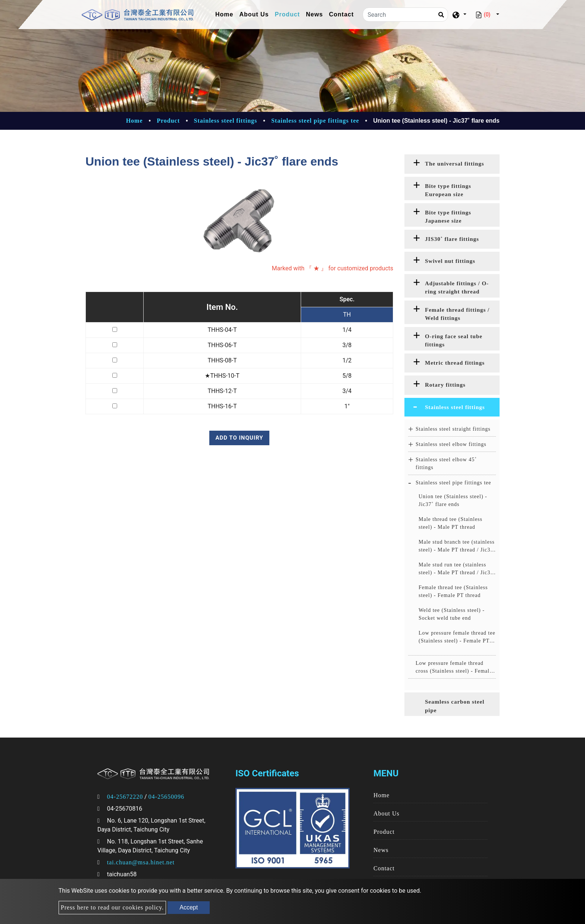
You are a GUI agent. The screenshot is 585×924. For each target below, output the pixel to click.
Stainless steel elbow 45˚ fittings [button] (446, 463)
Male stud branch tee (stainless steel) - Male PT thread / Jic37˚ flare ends (457, 546)
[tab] (452, 164)
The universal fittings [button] (455, 164)
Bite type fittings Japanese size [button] (448, 217)
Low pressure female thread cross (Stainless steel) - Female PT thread (454, 668)
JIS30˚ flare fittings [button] (452, 239)
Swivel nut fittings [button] (450, 261)
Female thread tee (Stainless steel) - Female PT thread (453, 591)
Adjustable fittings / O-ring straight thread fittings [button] (457, 289)
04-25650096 (166, 797)
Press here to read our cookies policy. (112, 907)
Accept (189, 907)
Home (226, 14)
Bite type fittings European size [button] (448, 190)
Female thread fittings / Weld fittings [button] (457, 314)
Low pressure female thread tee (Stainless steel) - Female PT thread (457, 637)
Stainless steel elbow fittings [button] (451, 444)
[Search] (405, 15)
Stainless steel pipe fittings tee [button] (453, 483)
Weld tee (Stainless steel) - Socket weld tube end (452, 614)
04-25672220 (125, 797)
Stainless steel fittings (226, 121)
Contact (342, 14)
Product (287, 14)
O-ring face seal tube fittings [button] (454, 341)
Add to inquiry (239, 438)
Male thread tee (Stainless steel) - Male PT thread (451, 523)
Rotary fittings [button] (445, 385)
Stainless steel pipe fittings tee (315, 121)
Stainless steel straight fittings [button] (453, 429)
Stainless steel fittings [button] (455, 407)
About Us (254, 14)
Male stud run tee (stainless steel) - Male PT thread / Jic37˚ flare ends (457, 569)
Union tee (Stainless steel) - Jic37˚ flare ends (453, 500)
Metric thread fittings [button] (455, 363)
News (315, 14)
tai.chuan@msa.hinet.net (141, 862)
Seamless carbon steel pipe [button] (455, 706)
